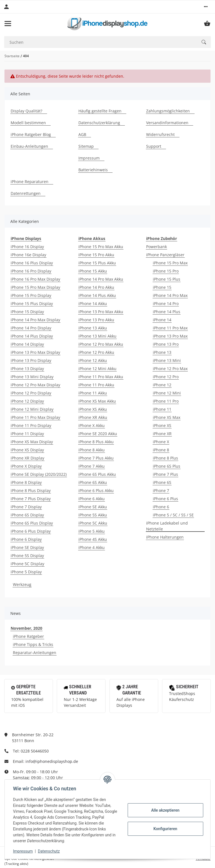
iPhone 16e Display (28, 255)
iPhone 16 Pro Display (31, 271)
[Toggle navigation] (8, 24)
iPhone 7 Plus (165, 474)
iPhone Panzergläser (165, 255)
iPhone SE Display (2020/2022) (39, 474)
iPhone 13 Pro (166, 344)
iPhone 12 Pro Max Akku (101, 344)
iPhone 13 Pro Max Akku (101, 312)
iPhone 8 (161, 450)
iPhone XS (162, 425)
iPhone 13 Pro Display (31, 360)
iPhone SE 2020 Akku (98, 434)
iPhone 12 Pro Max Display (35, 385)
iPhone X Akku (92, 425)
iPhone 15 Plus (167, 279)
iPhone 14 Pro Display (31, 328)
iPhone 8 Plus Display (31, 490)
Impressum (24, 851)
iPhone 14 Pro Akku (96, 287)
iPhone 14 (162, 320)
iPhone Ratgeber (28, 636)
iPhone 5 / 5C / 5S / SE (173, 515)
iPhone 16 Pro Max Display (35, 279)
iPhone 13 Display (27, 369)
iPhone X (161, 442)
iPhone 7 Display (26, 507)
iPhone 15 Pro (166, 271)
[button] (206, 7)
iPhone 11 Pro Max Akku (101, 377)
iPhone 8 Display (26, 482)
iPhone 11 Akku (93, 393)
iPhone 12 (162, 385)
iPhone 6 (161, 507)
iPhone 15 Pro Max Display (35, 287)
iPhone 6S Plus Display (32, 523)
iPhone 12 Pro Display (31, 393)
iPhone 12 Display (27, 401)
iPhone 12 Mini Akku (97, 369)
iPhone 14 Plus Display (32, 336)
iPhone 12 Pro (166, 377)
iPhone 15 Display (27, 312)
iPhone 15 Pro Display (31, 295)
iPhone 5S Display (27, 556)
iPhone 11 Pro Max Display (35, 417)
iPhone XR (162, 434)
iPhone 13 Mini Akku (97, 336)
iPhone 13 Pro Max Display (35, 352)
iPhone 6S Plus (167, 466)
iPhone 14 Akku (93, 303)
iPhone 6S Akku (93, 482)
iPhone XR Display (27, 458)
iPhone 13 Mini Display (32, 377)
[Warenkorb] (207, 24)
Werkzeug (22, 584)
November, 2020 (26, 628)
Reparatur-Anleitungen (35, 653)
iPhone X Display (26, 466)
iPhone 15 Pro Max (170, 263)
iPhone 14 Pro (166, 303)
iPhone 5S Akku (93, 515)
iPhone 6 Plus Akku (96, 490)
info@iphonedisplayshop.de (52, 761)
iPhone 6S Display (27, 515)
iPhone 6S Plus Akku (97, 474)
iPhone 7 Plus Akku (96, 458)
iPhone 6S (162, 482)
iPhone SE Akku (93, 507)
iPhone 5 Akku (92, 531)
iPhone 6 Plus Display (31, 531)
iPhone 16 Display (27, 247)
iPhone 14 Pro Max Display (35, 320)
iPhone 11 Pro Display (31, 425)
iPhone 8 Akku (92, 450)
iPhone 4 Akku (92, 547)
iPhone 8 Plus (165, 458)
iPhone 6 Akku (92, 499)
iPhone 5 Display (26, 572)
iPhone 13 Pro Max (170, 336)
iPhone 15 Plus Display (32, 303)
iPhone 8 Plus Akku (96, 442)
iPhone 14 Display (27, 344)
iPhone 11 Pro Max (170, 328)
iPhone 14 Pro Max (170, 295)
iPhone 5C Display (27, 564)
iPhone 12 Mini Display (32, 409)
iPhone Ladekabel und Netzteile (167, 526)
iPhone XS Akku (93, 409)
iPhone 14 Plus (167, 312)
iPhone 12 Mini (167, 393)
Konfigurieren (164, 829)
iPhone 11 (162, 409)
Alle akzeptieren (164, 810)
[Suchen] (101, 42)
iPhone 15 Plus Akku (97, 263)
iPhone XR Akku (93, 417)
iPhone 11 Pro (166, 401)
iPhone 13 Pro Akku (96, 320)
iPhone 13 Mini (167, 360)
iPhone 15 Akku (93, 271)
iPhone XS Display (27, 450)
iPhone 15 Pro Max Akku (101, 247)
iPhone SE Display (27, 547)
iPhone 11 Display (27, 434)
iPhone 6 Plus (165, 499)
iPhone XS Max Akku (97, 401)
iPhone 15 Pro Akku (96, 255)
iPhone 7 (161, 490)
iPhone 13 (162, 352)
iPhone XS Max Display (32, 442)
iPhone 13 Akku (93, 328)
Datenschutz (50, 851)
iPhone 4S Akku (93, 539)
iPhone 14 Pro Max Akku (101, 279)
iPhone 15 (162, 287)
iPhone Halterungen (165, 537)
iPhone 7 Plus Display (31, 499)
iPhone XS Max (167, 417)
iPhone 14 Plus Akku (97, 295)
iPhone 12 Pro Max (170, 369)
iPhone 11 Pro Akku (96, 385)
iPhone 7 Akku (92, 466)
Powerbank (156, 247)
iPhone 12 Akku (93, 360)
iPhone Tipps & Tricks (33, 644)
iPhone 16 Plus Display (32, 263)
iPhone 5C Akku (93, 523)
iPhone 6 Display (26, 539)
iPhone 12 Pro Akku (96, 352)
